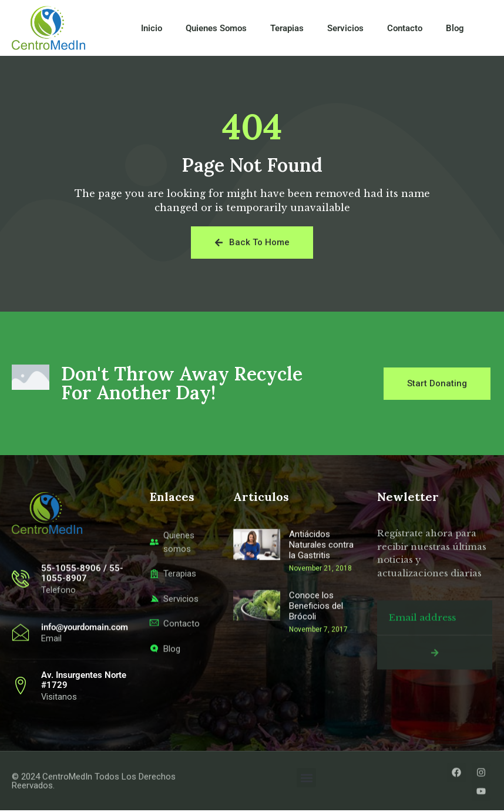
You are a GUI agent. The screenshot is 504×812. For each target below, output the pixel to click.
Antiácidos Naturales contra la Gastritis (321, 636)
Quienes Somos (216, 28)
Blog (455, 28)
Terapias (287, 28)
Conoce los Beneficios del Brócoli (316, 696)
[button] (306, 779)
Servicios (345, 28)
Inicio (152, 28)
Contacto (405, 28)
